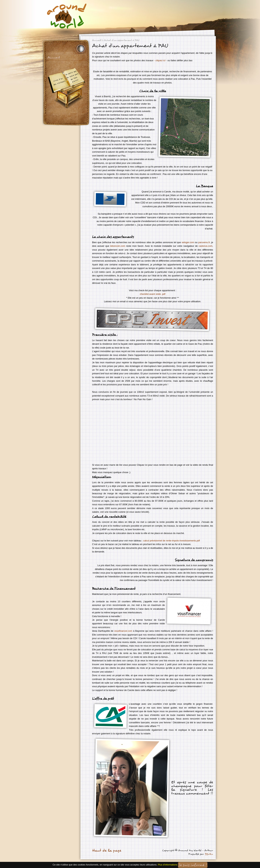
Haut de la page (107, 850)
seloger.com (188, 242)
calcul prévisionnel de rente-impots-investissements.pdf (172, 541)
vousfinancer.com (123, 631)
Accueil (54, 58)
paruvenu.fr (204, 242)
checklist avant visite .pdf (153, 294)
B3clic (209, 854)
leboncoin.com (118, 246)
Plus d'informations (168, 865)
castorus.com (205, 246)
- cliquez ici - (160, 60)
